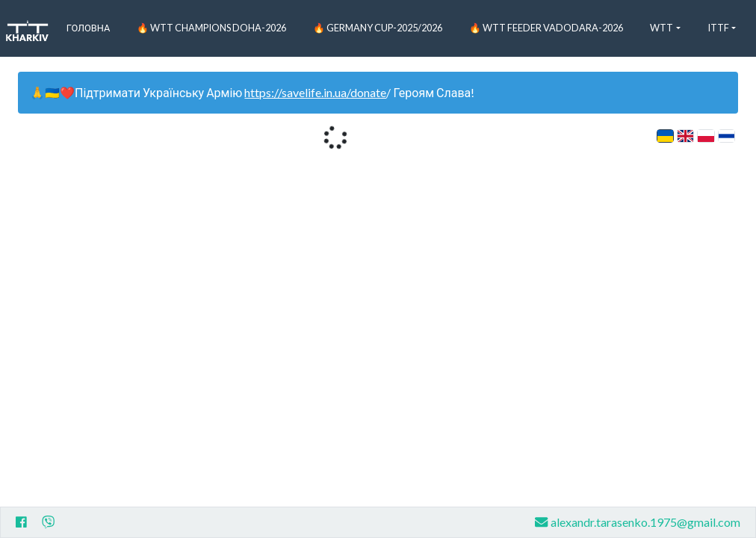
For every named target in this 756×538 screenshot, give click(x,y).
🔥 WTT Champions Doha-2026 (211, 28)
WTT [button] (661, 28)
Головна (89, 28)
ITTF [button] (718, 28)
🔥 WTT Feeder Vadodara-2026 (546, 28)
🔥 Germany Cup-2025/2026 (378, 28)
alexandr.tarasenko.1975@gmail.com (638, 522)
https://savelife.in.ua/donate (315, 92)
